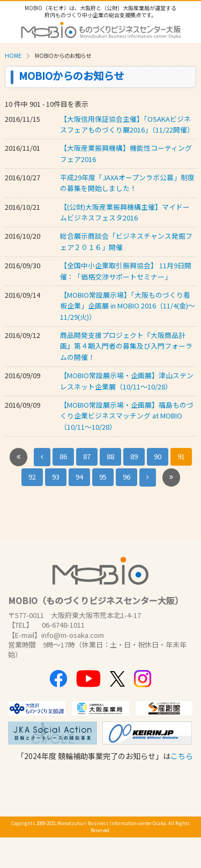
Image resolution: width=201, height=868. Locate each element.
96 (126, 477)
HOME (13, 56)
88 (110, 456)
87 (87, 456)
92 (32, 477)
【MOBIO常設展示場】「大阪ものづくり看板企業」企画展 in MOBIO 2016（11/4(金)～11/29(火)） (128, 306)
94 (79, 477)
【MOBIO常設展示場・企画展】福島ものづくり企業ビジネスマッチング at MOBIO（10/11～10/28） (127, 416)
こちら (182, 756)
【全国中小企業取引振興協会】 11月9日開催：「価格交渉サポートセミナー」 (126, 271)
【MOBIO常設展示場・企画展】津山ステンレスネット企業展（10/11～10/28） (127, 381)
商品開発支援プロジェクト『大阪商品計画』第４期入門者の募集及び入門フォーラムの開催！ (126, 346)
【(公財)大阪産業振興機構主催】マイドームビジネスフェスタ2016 (125, 212)
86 (63, 456)
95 (103, 477)
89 (134, 456)
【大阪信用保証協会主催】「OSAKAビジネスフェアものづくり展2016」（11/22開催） (127, 124)
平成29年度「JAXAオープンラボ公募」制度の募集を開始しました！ (127, 183)
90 (158, 456)
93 (56, 477)
